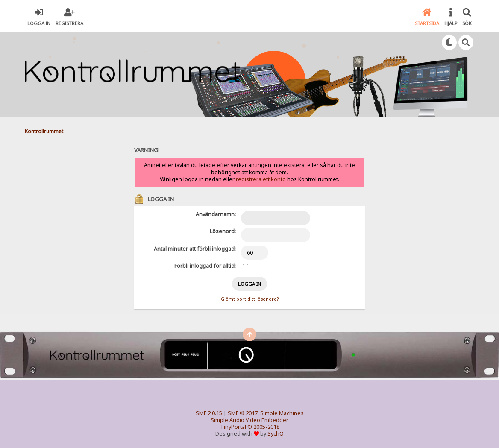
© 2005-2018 (263, 427)
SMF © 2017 (243, 413)
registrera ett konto (261, 179)
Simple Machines (282, 413)
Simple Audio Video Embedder (249, 420)
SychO (276, 434)
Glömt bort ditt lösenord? (250, 299)
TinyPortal (233, 427)
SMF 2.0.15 (209, 413)
